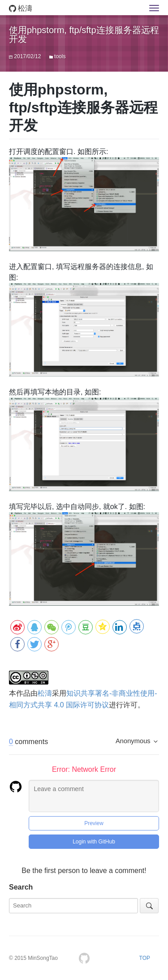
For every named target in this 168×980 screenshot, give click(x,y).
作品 (23, 693)
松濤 (21, 8)
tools (60, 56)
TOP (145, 958)
